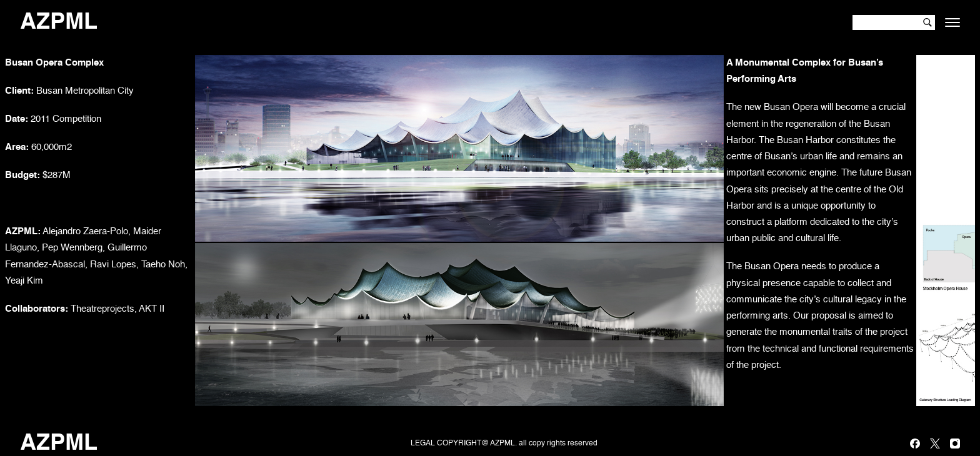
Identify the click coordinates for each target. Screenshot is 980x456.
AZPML (59, 22)
